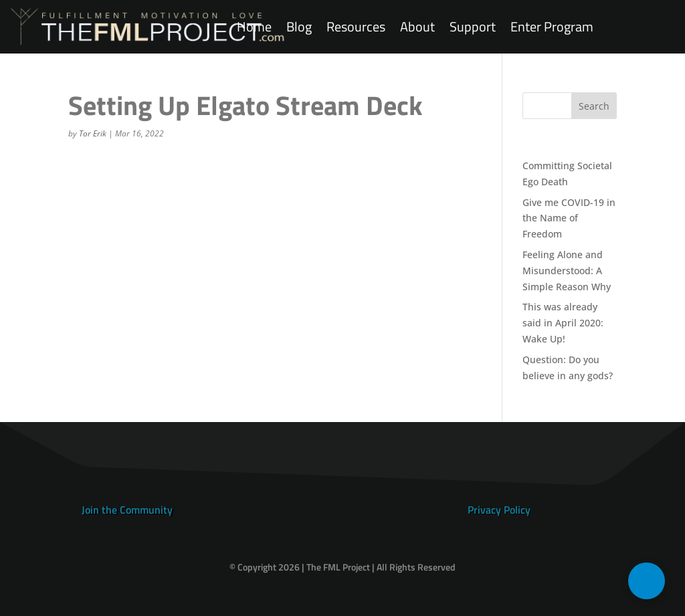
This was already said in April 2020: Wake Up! (563, 323)
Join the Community (127, 510)
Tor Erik (93, 133)
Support (473, 27)
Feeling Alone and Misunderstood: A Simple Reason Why (567, 271)
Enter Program (552, 27)
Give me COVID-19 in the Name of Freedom (569, 218)
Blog (299, 27)
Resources (356, 27)
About (417, 27)
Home (254, 27)
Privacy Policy (499, 510)
